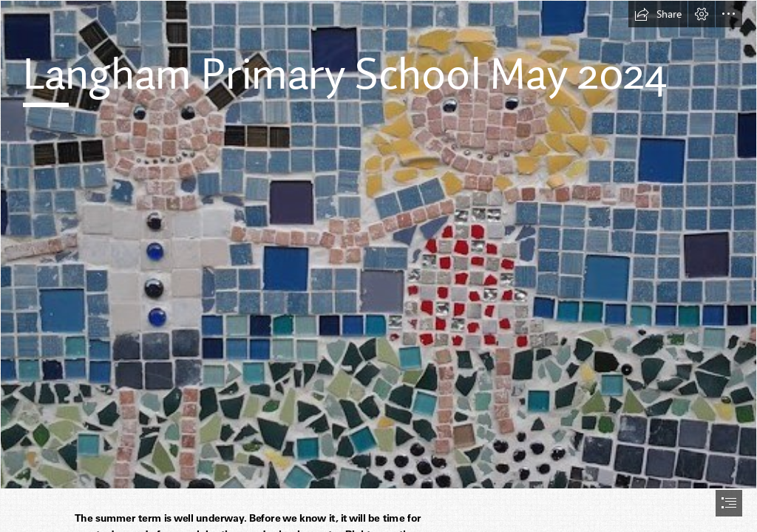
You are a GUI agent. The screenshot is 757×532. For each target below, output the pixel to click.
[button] (658, 14)
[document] (378, 266)
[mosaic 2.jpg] (378, 245)
